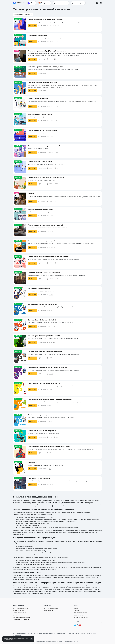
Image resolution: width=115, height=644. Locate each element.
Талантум (31, 193)
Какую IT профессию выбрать (38, 98)
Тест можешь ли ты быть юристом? (40, 162)
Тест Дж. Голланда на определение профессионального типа (48, 257)
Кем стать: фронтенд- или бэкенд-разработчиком (45, 352)
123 (56, 437)
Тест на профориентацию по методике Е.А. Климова (45, 19)
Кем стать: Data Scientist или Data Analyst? (42, 320)
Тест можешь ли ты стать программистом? (43, 130)
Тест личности (33, 462)
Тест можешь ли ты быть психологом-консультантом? (46, 178)
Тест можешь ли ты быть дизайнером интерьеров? (45, 225)
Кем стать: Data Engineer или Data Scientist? (42, 304)
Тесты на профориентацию (23, 14)
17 (56, 41)
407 (56, 279)
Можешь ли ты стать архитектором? (40, 209)
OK (31, 639)
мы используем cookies (9, 640)
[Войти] (101, 3)
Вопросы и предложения (81, 613)
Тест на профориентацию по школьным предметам (45, 67)
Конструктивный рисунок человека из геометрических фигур (49, 447)
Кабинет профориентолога (51, 608)
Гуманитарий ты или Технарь (38, 35)
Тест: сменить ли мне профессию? (39, 478)
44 (56, 168)
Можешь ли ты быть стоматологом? (40, 114)
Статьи (15, 615)
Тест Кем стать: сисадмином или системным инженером (47, 367)
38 (56, 152)
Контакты (77, 610)
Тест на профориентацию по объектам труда (43, 83)
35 (56, 184)
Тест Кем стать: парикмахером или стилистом (44, 415)
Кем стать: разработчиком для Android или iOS (44, 336)
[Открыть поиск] (97, 3)
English (76, 608)
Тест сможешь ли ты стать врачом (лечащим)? (44, 146)
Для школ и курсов (79, 615)
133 (56, 107)
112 (49, 453)
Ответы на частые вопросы (21, 613)
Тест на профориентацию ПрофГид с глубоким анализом (47, 51)
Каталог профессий (18, 610)
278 (56, 263)
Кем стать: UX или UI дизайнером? (39, 288)
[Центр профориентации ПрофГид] (18, 3)
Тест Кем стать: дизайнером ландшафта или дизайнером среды (50, 399)
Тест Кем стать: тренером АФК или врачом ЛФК (44, 383)
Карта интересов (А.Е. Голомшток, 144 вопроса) (44, 272)
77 (56, 136)
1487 (58, 26)
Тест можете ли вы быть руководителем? (42, 431)
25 (55, 201)
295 (49, 469)
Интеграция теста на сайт (81, 617)
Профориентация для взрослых (22, 620)
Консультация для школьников (22, 617)
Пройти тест (32, 26)
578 (56, 59)
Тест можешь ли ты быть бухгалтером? (41, 241)
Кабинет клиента (48, 610)
